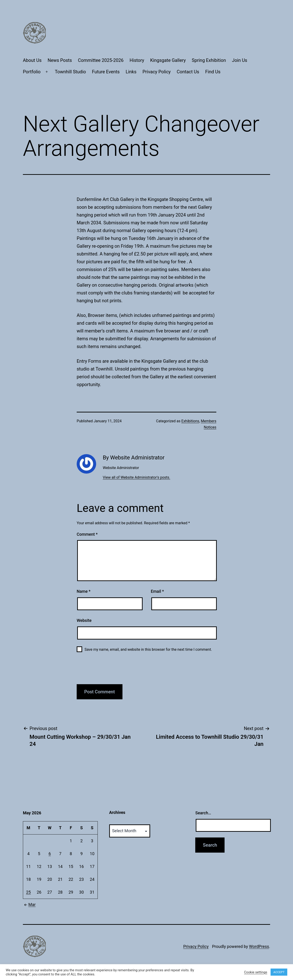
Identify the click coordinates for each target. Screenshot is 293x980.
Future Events (106, 72)
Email (157, 591)
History (137, 60)
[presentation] (111, 671)
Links (131, 72)
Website (84, 620)
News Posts (60, 60)
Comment (87, 534)
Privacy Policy (156, 72)
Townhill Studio (70, 72)
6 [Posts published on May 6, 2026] (50, 854)
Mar (29, 905)
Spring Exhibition (209, 60)
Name (84, 591)
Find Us (213, 72)
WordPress (259, 946)
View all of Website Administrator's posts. (137, 477)
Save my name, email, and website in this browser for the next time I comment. (148, 649)
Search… (203, 813)
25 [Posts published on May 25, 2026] (28, 892)
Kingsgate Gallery (168, 60)
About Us (32, 60)
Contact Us (188, 72)
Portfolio (32, 72)
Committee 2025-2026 (101, 60)
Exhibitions (190, 421)
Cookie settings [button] (256, 972)
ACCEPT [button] (279, 972)
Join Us (240, 60)
